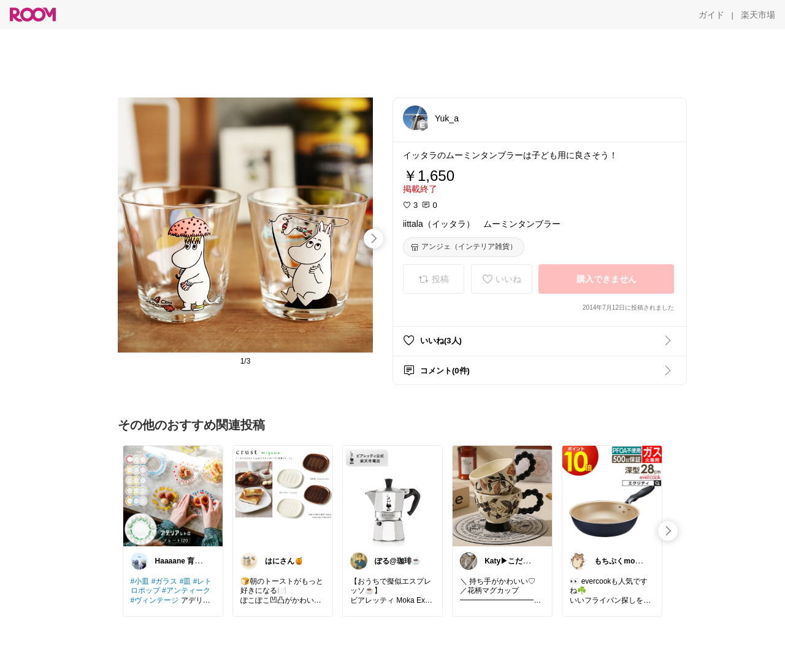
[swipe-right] (373, 239)
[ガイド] (711, 15)
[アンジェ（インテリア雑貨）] (464, 247)
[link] (173, 495)
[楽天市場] (758, 15)
